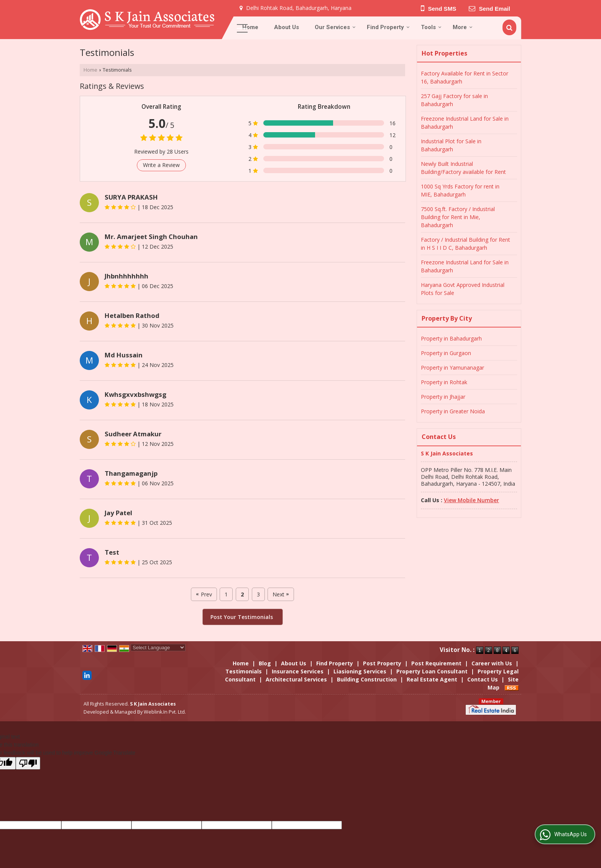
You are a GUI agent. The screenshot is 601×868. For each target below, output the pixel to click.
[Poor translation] (28, 763)
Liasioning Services (360, 671)
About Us (287, 27)
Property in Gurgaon (446, 353)
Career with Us (492, 663)
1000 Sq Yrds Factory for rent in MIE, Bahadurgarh (460, 190)
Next (281, 594)
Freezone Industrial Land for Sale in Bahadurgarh (465, 123)
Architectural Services (296, 679)
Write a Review (161, 165)
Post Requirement (436, 663)
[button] (471, 500)
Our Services (335, 27)
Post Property (382, 663)
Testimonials (244, 671)
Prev (204, 594)
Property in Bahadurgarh (451, 338)
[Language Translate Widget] (158, 648)
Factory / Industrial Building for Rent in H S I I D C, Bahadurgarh (466, 244)
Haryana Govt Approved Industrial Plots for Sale (463, 289)
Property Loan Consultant (432, 671)
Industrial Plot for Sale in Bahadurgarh (451, 145)
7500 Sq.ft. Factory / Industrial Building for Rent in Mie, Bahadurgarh (458, 217)
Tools (431, 27)
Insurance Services (298, 671)
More (463, 27)
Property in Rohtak (444, 382)
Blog (265, 663)
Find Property (388, 27)
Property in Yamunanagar (452, 368)
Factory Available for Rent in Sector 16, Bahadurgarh (465, 77)
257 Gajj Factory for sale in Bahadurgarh (454, 100)
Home (250, 27)
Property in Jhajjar (443, 397)
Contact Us (483, 679)
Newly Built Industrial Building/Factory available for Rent (463, 168)
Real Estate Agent (432, 679)
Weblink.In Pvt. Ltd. (165, 712)
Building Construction (367, 679)
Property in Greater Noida (453, 411)
